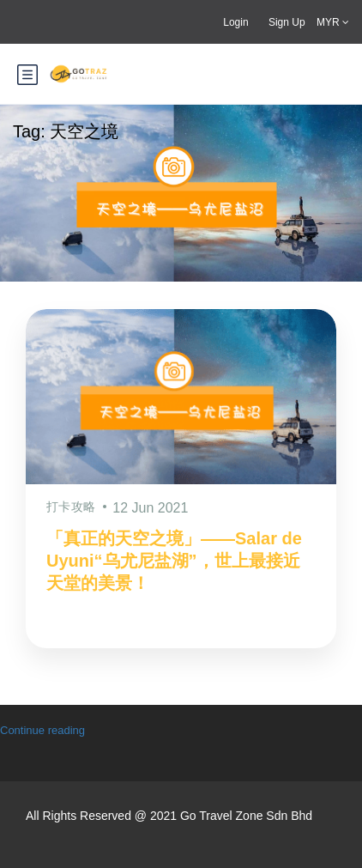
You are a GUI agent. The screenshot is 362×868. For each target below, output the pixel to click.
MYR (333, 22)
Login (235, 22)
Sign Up (287, 22)
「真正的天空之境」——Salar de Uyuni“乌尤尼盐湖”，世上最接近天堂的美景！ (174, 561)
